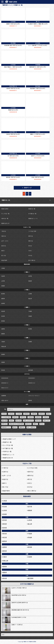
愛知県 (3, 299)
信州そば (31, 236)
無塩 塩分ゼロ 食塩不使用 (16, 424)
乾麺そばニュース (33, 219)
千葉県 (30, 311)
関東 (27, 531)
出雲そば (38, 417)
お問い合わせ (5, 401)
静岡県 (3, 334)
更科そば (31, 241)
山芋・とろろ (5, 241)
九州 (27, 576)
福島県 (30, 281)
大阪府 (3, 342)
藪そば (15, 427)
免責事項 (4, 396)
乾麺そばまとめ (5, 223)
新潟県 (3, 294)
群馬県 (3, 321)
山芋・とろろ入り (28, 421)
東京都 (3, 311)
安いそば (4, 256)
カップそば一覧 (5, 214)
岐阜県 (3, 303)
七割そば (26, 414)
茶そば (30, 246)
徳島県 (3, 362)
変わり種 (4, 421)
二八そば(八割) (32, 231)
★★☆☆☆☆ (5, 388)
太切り (30, 251)
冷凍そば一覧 (5, 219)
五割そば (4, 236)
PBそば (30, 256)
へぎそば (11, 414)
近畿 (27, 554)
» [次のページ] (30, 194)
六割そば (31, 417)
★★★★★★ (5, 378)
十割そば (4, 231)
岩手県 (30, 276)
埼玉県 (3, 316)
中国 (27, 564)
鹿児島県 (31, 370)
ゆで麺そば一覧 (32, 214)
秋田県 (3, 276)
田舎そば (4, 246)
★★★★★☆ (32, 378)
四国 (27, 570)
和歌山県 (4, 347)
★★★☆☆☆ (32, 383)
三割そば (34, 414)
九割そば (42, 414)
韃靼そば (22, 427)
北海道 (3, 268)
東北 (27, 504)
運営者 (30, 401)
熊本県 (3, 370)
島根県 (3, 354)
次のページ (28, 188)
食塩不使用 (4, 260)
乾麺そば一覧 (32, 209)
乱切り (49, 414)
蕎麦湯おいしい (6, 427)
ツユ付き (19, 414)
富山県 (30, 299)
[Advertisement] (38, 105)
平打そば (38, 421)
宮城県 (3, 286)
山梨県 (30, 294)
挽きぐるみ (47, 421)
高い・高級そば (31, 427)
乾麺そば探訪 (13, 2)
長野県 (3, 329)
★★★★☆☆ (5, 383)
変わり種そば (32, 260)
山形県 (3, 281)
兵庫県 (30, 342)
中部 (27, 517)
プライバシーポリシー (34, 396)
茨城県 (30, 316)
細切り (3, 251)
